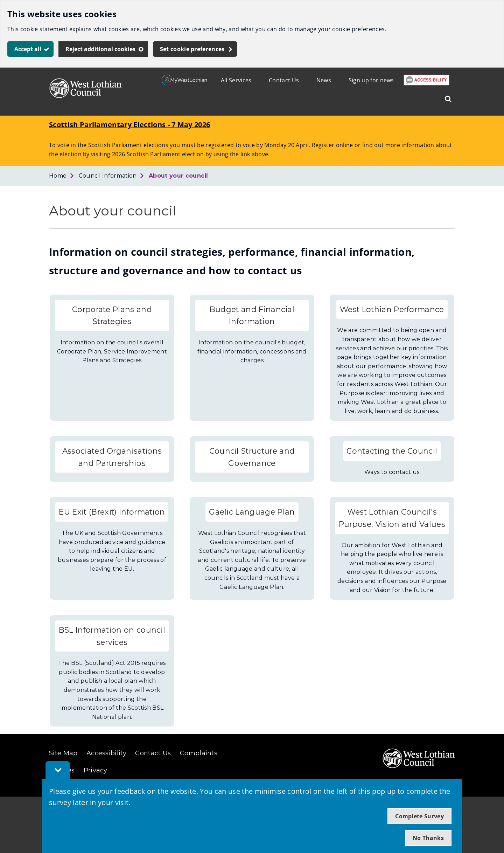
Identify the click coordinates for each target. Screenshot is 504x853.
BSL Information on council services (112, 636)
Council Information (108, 176)
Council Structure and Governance (252, 457)
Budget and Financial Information (252, 315)
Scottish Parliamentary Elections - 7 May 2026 (129, 125)
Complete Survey (419, 816)
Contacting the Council (392, 451)
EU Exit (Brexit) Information (112, 512)
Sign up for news (371, 80)
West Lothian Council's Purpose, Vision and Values (392, 518)
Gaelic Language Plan (252, 512)
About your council (178, 176)
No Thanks (428, 838)
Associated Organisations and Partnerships (112, 457)
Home (58, 176)
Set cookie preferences (192, 49)
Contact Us (284, 80)
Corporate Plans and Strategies (112, 315)
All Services (236, 80)
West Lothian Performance (392, 309)
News (324, 80)
